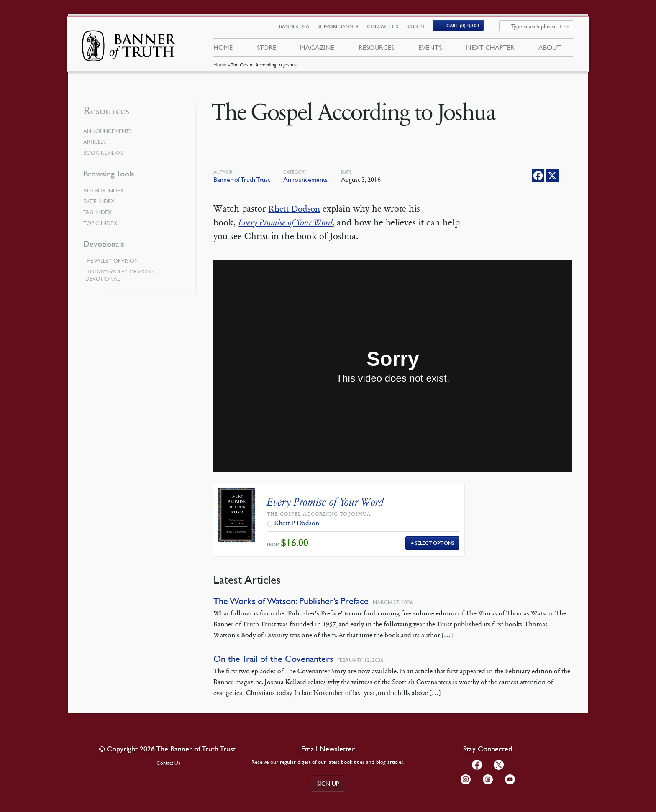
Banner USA (299, 28)
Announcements (305, 179)
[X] (552, 176)
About (550, 49)
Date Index (100, 201)
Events (430, 49)
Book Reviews (104, 153)
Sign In (420, 28)
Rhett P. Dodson (297, 523)
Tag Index (98, 212)
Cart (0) (468, 28)
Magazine (317, 49)
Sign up (328, 783)
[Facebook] (538, 176)
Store (266, 49)
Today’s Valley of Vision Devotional (120, 275)
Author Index (105, 190)
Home (219, 69)
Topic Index (102, 223)
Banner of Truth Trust (242, 179)
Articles (95, 142)
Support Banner (343, 28)
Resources (376, 49)
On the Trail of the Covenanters (273, 659)
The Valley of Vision (113, 260)
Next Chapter (490, 49)
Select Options (435, 543)
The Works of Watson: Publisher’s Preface (291, 601)
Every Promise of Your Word (289, 222)
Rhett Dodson (296, 209)
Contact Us (387, 28)
